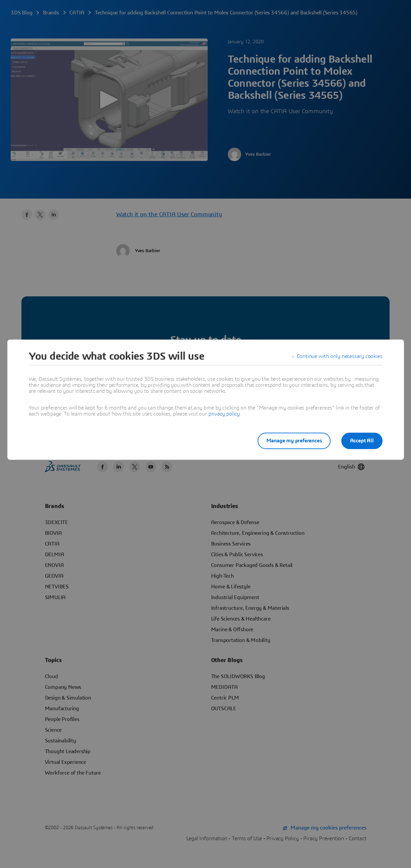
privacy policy (224, 414)
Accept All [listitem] (362, 441)
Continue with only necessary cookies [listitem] (340, 356)
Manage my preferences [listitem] (294, 441)
